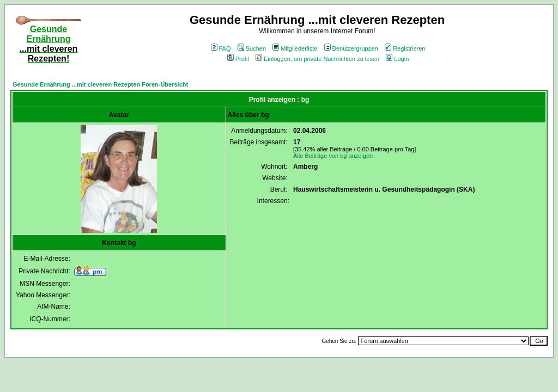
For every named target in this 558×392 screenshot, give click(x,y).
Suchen (252, 48)
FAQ (221, 48)
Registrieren (405, 48)
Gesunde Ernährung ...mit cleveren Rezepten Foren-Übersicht (100, 84)
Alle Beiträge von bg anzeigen (333, 156)
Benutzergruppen (351, 48)
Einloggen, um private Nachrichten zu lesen (317, 59)
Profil (238, 59)
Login (397, 59)
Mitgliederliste (295, 48)
